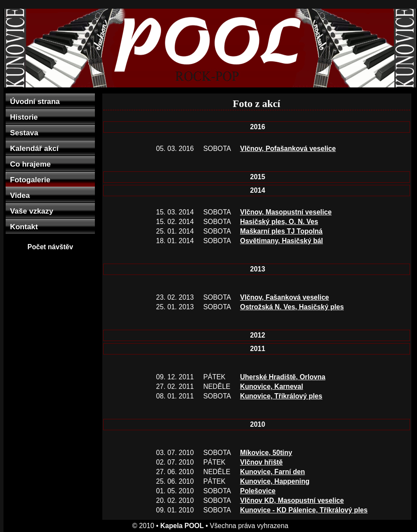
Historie (24, 117)
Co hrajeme (30, 164)
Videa (20, 195)
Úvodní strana (35, 101)
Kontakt (24, 227)
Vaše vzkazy (32, 211)
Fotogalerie (30, 180)
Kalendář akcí (34, 148)
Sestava (24, 133)
